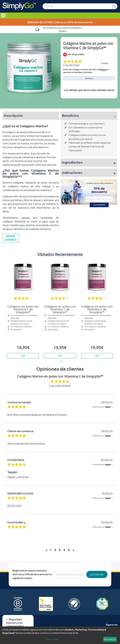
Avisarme (89, 78)
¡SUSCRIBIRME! (99, 205)
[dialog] (60, 635)
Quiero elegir (52, 639)
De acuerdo (110, 639)
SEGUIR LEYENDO (11, 238)
